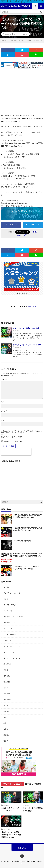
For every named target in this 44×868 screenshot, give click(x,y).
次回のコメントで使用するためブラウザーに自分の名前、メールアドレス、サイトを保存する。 (22, 432)
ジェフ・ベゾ (8, 611)
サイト (3, 420)
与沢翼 (6, 670)
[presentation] (16, 452)
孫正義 (6, 688)
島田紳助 (7, 694)
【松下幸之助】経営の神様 (22, 541)
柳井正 (6, 723)
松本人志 (7, 711)
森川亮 (6, 729)
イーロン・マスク (10, 605)
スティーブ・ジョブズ (11, 623)
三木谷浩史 (7, 664)
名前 (3, 402)
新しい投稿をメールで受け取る (12, 441)
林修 (5, 717)
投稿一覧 (31, 306)
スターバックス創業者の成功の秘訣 (26, 328)
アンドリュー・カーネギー (13, 593)
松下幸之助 (7, 705)
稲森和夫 (7, 735)
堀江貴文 (7, 682)
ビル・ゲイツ (8, 640)
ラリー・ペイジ (9, 652)
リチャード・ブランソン (12, 658)
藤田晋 (6, 741)
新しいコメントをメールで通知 (12, 437)
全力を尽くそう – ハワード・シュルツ (27, 345)
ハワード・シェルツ (21, 34)
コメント (4, 379)
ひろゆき (7, 587)
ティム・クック (9, 628)
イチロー (7, 599)
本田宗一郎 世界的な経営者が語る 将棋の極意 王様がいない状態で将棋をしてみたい (27, 556)
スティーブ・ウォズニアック (13, 617)
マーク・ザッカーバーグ (12, 646)
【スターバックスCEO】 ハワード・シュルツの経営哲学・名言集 (11, 835)
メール (4, 411)
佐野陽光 (7, 676)
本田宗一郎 (7, 699)
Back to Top (22, 848)
